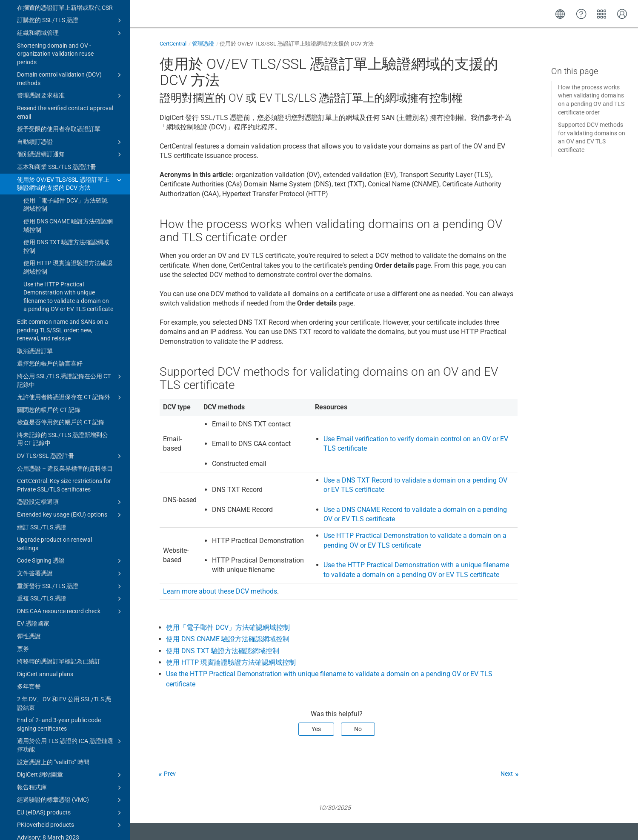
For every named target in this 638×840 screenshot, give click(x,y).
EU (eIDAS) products (70, 721)
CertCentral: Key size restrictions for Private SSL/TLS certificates (64, 394)
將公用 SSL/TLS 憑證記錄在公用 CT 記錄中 (70, 289)
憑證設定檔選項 (70, 411)
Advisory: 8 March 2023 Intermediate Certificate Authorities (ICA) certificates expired (63, 754)
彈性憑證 (29, 545)
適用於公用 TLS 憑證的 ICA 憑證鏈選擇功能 (70, 653)
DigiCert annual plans (45, 583)
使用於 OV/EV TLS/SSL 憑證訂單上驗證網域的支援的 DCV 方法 (70, 92)
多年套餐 (29, 595)
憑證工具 (67, 797)
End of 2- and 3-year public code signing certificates (59, 633)
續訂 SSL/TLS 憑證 (42, 436)
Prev (170, 774)
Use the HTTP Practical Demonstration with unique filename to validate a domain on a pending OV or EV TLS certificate (68, 205)
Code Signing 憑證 (70, 469)
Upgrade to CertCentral (67, 823)
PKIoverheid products (70, 734)
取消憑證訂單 (35, 260)
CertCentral (173, 44)
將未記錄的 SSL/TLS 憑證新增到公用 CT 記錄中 (63, 348)
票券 (23, 557)
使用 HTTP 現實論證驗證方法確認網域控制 (68, 176)
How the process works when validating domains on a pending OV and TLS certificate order (591, 100)
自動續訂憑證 (70, 51)
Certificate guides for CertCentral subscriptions (70, 779)
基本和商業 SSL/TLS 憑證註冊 (57, 75)
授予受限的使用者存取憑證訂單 (59, 37)
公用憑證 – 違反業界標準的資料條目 (65, 377)
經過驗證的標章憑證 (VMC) (70, 709)
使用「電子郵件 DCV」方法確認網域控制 (66, 113)
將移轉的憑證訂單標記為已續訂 (59, 570)
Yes (316, 729)
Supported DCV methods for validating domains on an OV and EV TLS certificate (592, 137)
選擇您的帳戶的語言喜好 (50, 272)
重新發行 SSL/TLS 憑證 (70, 495)
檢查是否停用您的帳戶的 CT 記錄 (61, 331)
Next (507, 774)
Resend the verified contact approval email (65, 21)
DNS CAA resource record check (70, 520)
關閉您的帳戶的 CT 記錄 (49, 318)
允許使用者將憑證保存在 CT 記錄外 (70, 306)
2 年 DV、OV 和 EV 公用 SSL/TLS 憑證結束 (64, 612)
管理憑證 (203, 44)
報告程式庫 (70, 696)
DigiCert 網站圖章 (70, 683)
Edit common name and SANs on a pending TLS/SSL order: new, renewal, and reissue (63, 239)
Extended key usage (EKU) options (70, 423)
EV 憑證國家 (33, 532)
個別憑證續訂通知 (70, 63)
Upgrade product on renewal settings (54, 452)
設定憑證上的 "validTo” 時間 (53, 671)
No (358, 729)
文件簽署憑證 (70, 482)
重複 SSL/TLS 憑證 (70, 507)
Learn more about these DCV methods (220, 591)
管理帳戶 (67, 810)
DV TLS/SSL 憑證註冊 (70, 365)
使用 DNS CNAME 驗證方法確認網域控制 (68, 134)
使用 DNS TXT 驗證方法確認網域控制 (66, 155)
